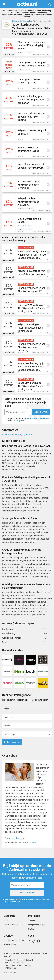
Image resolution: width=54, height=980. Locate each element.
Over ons (32, 920)
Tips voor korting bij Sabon (19, 434)
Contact (31, 929)
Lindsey (47, 54)
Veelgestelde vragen (36, 925)
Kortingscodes (26, 21)
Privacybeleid (19, 420)
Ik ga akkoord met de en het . (28, 420)
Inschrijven (41, 412)
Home (15, 21)
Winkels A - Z (9, 920)
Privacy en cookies (11, 944)
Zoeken (51, 4)
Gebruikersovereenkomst (38, 418)
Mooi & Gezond (29, 843)
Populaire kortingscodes (14, 925)
